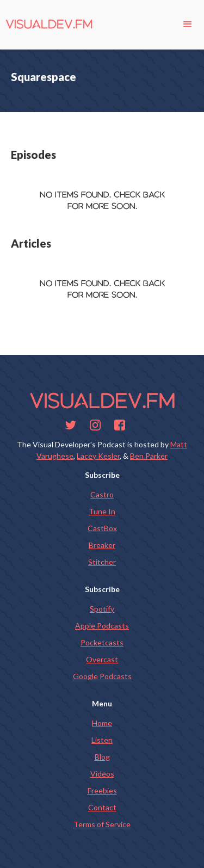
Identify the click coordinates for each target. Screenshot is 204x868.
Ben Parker (149, 456)
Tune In (102, 511)
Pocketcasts (102, 642)
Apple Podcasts (102, 626)
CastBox (102, 528)
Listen (102, 740)
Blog (102, 757)
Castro (102, 494)
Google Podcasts (102, 676)
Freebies (102, 790)
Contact (102, 807)
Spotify (102, 609)
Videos (102, 774)
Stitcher (102, 562)
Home (102, 723)
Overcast (102, 659)
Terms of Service (102, 824)
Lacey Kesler (98, 456)
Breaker (102, 545)
